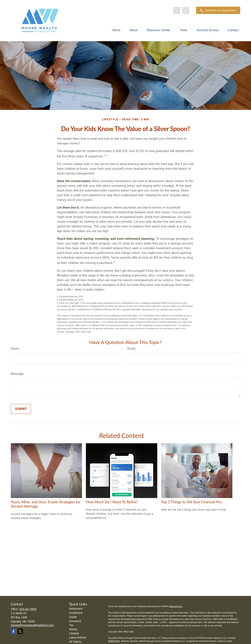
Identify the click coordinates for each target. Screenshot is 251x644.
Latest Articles (78, 638)
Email (131, 349)
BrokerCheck (176, 606)
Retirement (76, 609)
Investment (76, 613)
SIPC (118, 641)
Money (73, 629)
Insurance (75, 621)
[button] (116, 30)
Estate (73, 617)
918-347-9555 (28, 609)
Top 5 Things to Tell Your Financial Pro (191, 502)
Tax (71, 625)
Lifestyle (74, 633)
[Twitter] (177, 10)
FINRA (111, 641)
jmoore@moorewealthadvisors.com (32, 625)
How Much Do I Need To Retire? (112, 502)
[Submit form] (21, 409)
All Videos (75, 642)
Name (15, 349)
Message (17, 374)
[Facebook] (186, 10)
